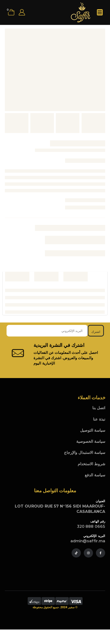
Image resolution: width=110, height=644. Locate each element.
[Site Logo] (81, 12)
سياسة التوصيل (93, 430)
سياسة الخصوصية (91, 441)
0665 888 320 (91, 526)
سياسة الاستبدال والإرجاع (85, 453)
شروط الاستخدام (91, 464)
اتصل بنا (99, 408)
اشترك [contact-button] (96, 332)
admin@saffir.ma (88, 541)
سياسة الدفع (95, 475)
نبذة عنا (99, 419)
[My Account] (22, 12)
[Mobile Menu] (100, 12)
